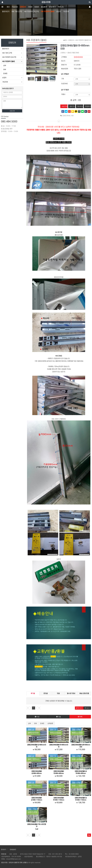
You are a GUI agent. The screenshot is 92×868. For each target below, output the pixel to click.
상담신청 (12, 111)
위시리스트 (80, 106)
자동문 (30, 7)
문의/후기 (52, 7)
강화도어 (23, 7)
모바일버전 (13, 850)
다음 (59, 717)
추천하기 (88, 106)
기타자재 (66, 12)
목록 (80, 717)
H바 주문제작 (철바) (48, 12)
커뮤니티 (61, 7)
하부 (35, 724)
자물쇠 (63, 94)
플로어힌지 (6, 12)
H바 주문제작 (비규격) (31, 12)
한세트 (42, 724)
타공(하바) (64, 84)
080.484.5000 (9, 122)
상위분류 (50, 724)
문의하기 (4, 850)
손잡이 (59, 12)
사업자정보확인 (29, 857)
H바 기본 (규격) (17, 12)
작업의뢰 (15, 7)
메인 (8, 7)
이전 (37, 717)
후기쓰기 (79, 708)
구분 (63, 79)
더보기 (87, 708)
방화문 (37, 7)
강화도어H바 (66, 116)
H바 (72, 116)
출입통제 (44, 7)
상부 (29, 724)
